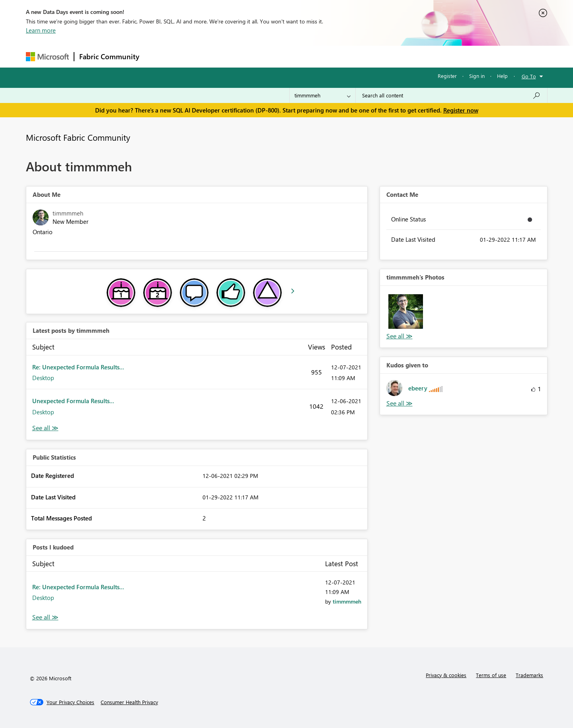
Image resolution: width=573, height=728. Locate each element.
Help (502, 76)
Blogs (296, 56)
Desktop (43, 378)
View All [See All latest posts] (45, 428)
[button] (406, 312)
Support (360, 56)
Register (447, 76)
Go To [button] (529, 76)
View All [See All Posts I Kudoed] (45, 617)
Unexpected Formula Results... (73, 401)
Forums (157, 56)
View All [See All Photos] (400, 336)
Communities (260, 56)
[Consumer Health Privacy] (129, 702)
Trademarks (529, 675)
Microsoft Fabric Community (78, 137)
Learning (327, 56)
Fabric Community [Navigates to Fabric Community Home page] (109, 56)
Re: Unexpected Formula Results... (78, 367)
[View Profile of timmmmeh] (347, 601)
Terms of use (491, 675)
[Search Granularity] (323, 95)
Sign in (477, 76)
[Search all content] (451, 95)
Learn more (41, 30)
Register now (461, 110)
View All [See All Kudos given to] (400, 403)
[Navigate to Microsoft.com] (47, 57)
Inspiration (192, 56)
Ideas (225, 56)
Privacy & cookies (446, 675)
